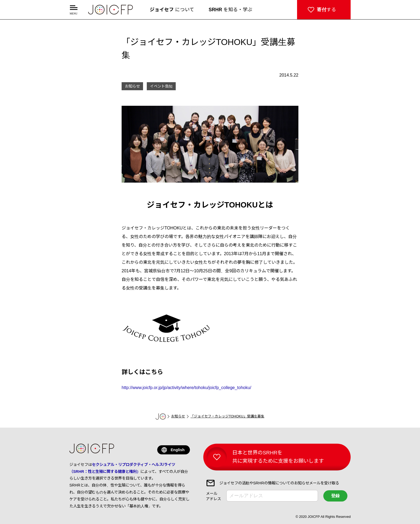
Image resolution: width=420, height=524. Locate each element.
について (172, 10)
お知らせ (178, 416)
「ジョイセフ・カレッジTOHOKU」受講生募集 (227, 416)
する (327, 10)
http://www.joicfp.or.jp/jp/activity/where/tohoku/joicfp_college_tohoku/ (186, 388)
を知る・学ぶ (230, 10)
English (178, 450)
